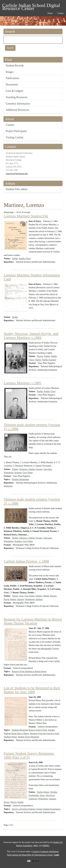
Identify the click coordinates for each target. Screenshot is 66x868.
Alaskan (39, 599)
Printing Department (20, 479)
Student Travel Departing (28, 737)
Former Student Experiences (48, 809)
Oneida (32, 469)
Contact (10, 125)
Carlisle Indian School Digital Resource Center (31, 6)
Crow (21, 596)
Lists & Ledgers (14, 91)
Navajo (40, 356)
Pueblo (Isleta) (43, 792)
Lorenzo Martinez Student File (26, 216)
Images (10, 72)
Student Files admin (17, 189)
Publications (12, 78)
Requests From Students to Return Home (29, 671)
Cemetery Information (18, 104)
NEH (36, 846)
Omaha (39, 596)
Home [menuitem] (50, 13)
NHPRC (46, 846)
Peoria (6, 599)
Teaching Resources (17, 97)
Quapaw (21, 599)
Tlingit (15, 596)
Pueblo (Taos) (25, 259)
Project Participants (16, 131)
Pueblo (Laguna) (49, 360)
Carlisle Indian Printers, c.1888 (26, 561)
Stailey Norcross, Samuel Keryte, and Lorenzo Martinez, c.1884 (31, 336)
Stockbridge (34, 795)
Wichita (54, 792)
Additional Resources (17, 110)
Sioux (42, 795)
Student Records (15, 66)
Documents (12, 84)
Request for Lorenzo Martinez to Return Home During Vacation (33, 621)
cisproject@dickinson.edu (17, 174)
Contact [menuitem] (60, 13)
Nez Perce (50, 795)
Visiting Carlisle (15, 137)
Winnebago (9, 473)
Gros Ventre (28, 473)
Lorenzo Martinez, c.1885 (23, 383)
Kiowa (7, 802)
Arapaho (18, 473)
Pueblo (15, 259)
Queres (38, 360)
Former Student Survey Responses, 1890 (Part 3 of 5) (29, 755)
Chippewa (23, 469)
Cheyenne (48, 469)
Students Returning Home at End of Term (29, 730)
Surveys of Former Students (24, 809)
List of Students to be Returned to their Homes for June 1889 (32, 690)
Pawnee (39, 469)
